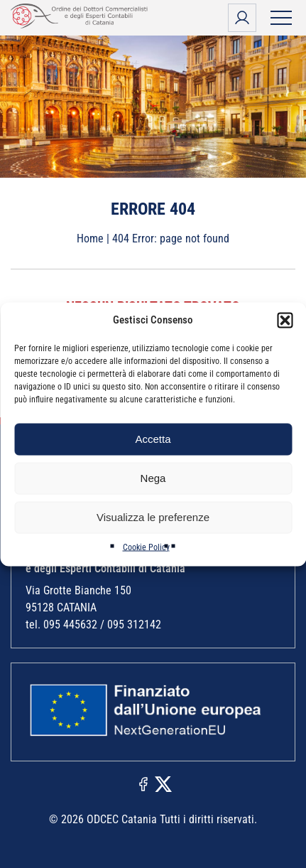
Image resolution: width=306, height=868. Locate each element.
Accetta (153, 439)
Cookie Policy (146, 547)
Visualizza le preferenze (153, 517)
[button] (285, 320)
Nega (153, 478)
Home (90, 239)
